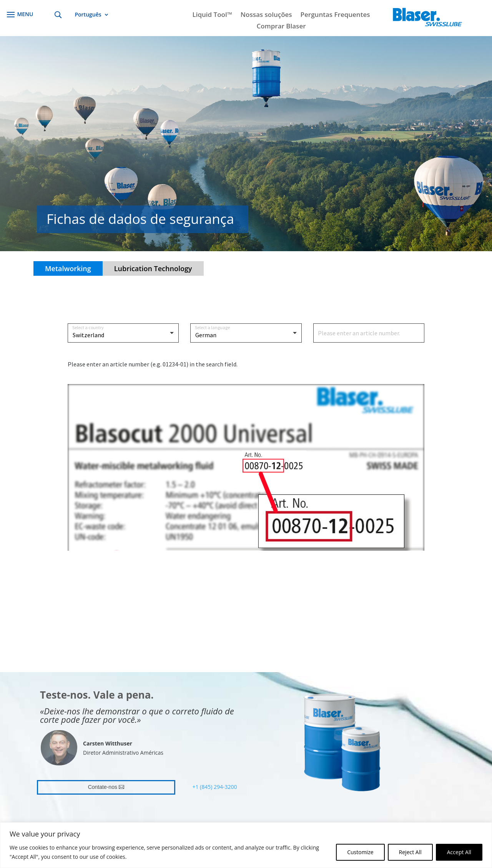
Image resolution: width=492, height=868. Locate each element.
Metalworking (68, 268)
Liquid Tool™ (212, 15)
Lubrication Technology (153, 268)
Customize (360, 852)
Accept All (459, 852)
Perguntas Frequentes (335, 15)
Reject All (410, 852)
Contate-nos (103, 787)
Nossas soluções (266, 15)
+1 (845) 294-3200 (214, 787)
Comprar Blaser (281, 27)
